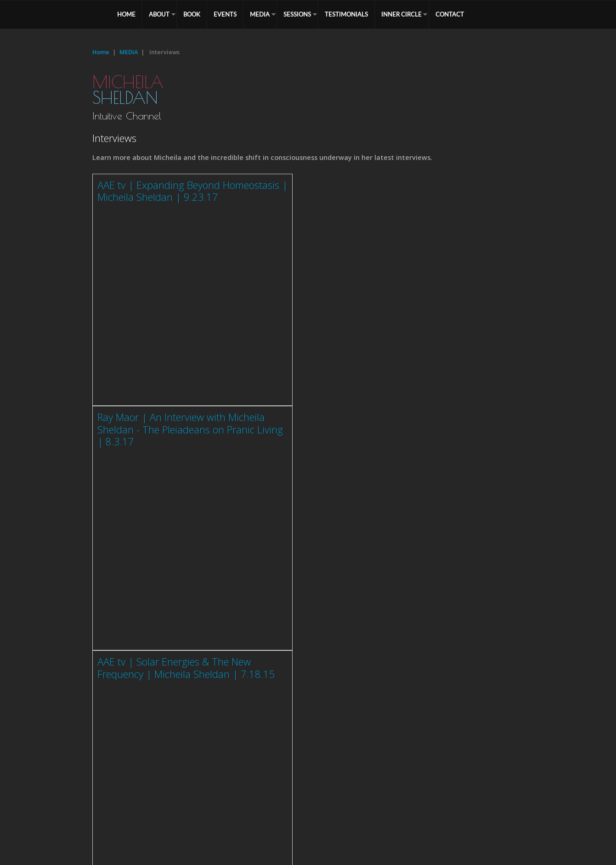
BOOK (192, 14)
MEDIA (260, 14)
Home (101, 52)
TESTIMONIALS (346, 14)
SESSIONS (297, 14)
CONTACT (450, 14)
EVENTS (225, 14)
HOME (126, 14)
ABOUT (159, 14)
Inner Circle (401, 14)
